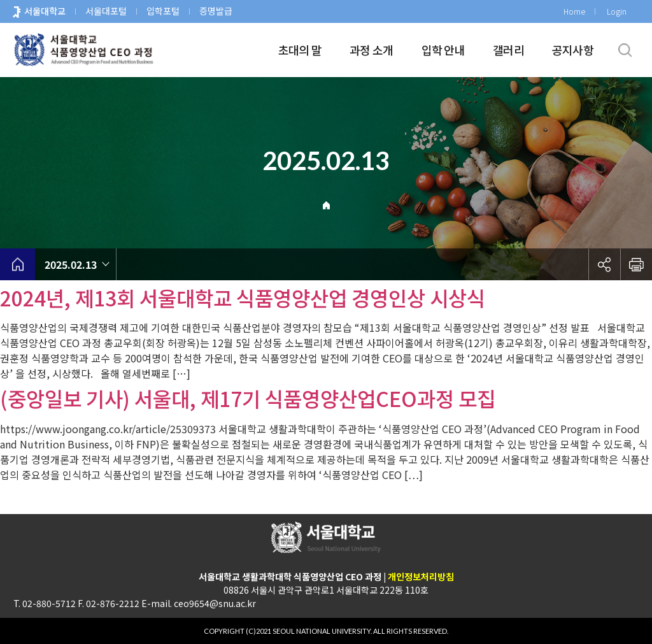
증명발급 (216, 11)
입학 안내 (443, 50)
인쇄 (636, 264)
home (18, 264)
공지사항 (573, 50)
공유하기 (604, 264)
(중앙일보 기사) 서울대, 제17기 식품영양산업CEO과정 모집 (248, 398)
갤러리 (508, 50)
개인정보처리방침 (421, 576)
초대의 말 (300, 50)
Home (574, 11)
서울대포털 (106, 11)
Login (617, 11)
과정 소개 (371, 50)
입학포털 (163, 11)
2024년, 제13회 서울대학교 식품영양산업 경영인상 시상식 (243, 297)
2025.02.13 (71, 264)
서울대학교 (45, 11)
